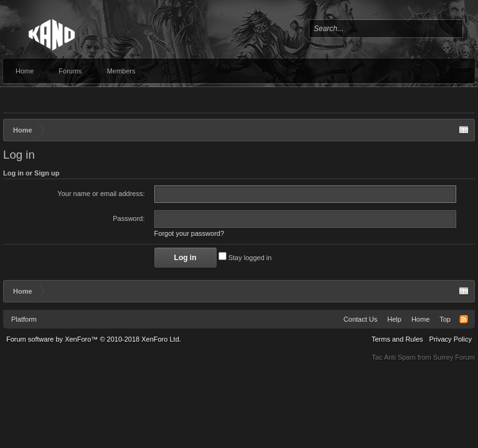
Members (121, 71)
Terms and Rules (397, 339)
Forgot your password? (190, 233)
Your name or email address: (101, 194)
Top (445, 319)
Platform (24, 319)
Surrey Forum (454, 357)
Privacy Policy (451, 339)
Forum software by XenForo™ (94, 339)
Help (394, 319)
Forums (70, 71)
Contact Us (360, 319)
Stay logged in (245, 258)
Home (25, 71)
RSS (464, 319)
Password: (129, 218)
